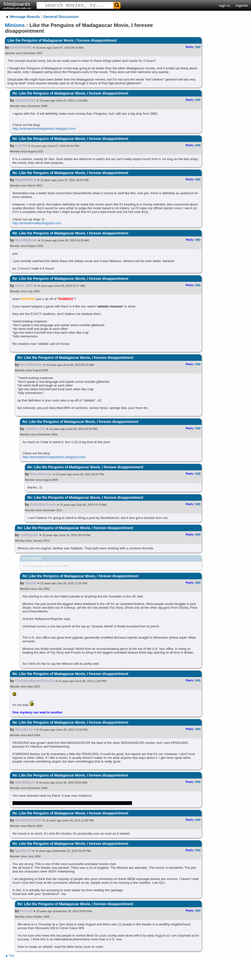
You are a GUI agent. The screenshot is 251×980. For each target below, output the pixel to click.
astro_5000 (24, 286)
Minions (15, 25)
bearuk (31, 583)
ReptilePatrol (26, 180)
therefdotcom (26, 240)
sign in (224, 5)
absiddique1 (25, 782)
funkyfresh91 (21, 47)
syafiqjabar (29, 535)
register (242, 5)
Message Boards (25, 17)
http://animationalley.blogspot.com (37, 223)
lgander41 (23, 851)
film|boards (17, 5)
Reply (189, 47)
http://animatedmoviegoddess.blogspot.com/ (44, 129)
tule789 (21, 146)
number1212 (25, 100)
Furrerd (26, 911)
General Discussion (61, 17)
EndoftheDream (43, 504)
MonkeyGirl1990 (28, 820)
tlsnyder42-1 (25, 729)
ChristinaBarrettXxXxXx (35, 681)
